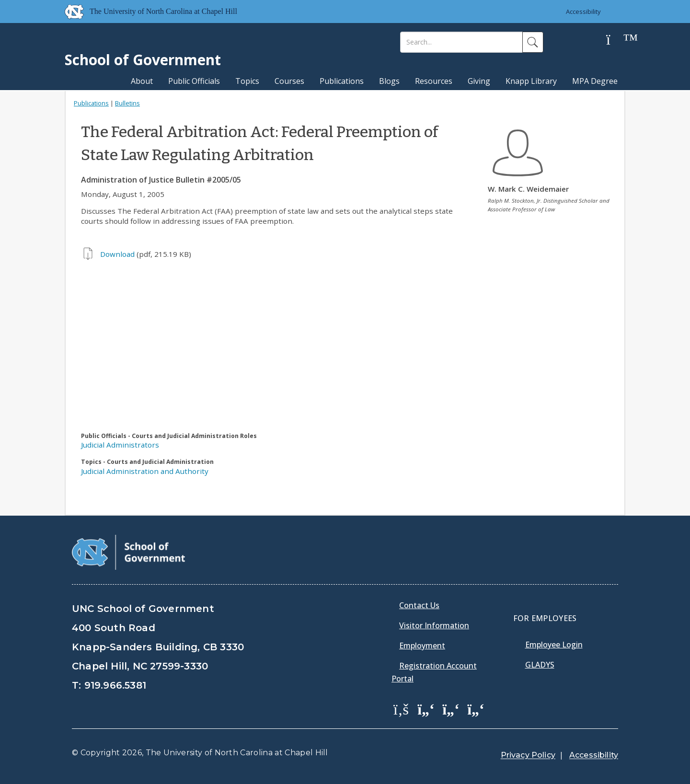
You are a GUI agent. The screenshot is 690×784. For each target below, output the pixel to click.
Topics (247, 81)
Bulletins (127, 103)
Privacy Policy (528, 755)
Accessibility (583, 12)
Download (117, 254)
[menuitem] (404, 716)
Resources (434, 81)
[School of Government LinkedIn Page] (451, 709)
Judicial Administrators (120, 445)
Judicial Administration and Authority (145, 471)
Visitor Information (434, 625)
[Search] (461, 42)
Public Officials (194, 81)
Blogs (389, 81)
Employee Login (554, 645)
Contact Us (419, 605)
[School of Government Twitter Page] (426, 709)
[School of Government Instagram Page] (476, 709)
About (142, 81)
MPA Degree (595, 81)
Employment (422, 646)
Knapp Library (531, 81)
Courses (289, 81)
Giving (479, 81)
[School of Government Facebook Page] (401, 709)
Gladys (540, 665)
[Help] (616, 40)
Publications (342, 81)
